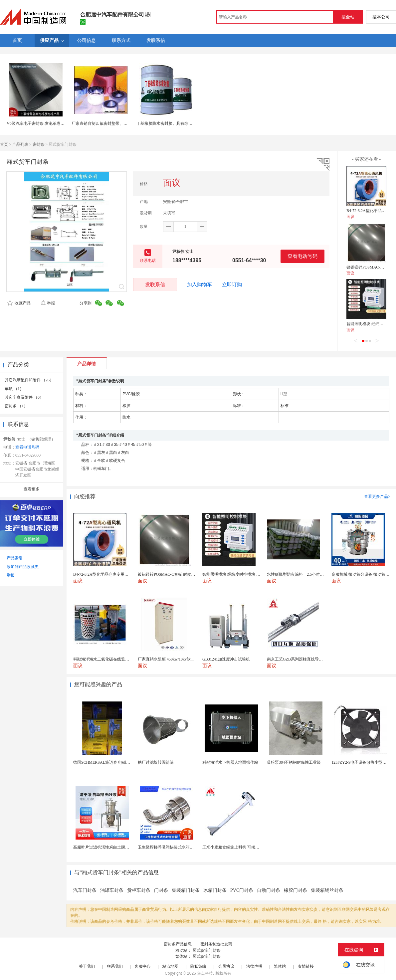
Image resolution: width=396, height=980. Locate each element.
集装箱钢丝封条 (327, 890)
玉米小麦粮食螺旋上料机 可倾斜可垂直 (237, 847)
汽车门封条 (85, 890)
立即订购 (232, 285)
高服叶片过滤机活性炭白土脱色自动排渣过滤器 (115, 847)
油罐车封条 (112, 890)
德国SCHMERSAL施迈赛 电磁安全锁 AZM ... (113, 762)
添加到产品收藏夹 (23, 567)
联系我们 (115, 966)
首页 (4, 144)
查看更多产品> (377, 496)
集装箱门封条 (186, 890)
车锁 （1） (14, 389)
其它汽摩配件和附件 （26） (29, 380)
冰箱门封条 (215, 890)
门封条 (161, 890)
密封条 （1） (16, 406)
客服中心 (142, 966)
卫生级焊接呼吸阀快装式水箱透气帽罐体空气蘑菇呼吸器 (188, 847)
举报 (48, 303)
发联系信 (155, 284)
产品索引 (15, 558)
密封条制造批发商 (216, 944)
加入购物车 (199, 285)
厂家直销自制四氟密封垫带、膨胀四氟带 (110, 123)
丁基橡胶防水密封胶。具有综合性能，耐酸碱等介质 (182, 123)
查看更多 (32, 489)
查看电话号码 (302, 256)
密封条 (39, 144)
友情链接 (306, 966)
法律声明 (254, 966)
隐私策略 (198, 966)
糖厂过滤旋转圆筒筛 (156, 762)
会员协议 (226, 966)
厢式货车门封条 (207, 950)
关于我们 (87, 966)
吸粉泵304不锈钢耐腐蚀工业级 (294, 762)
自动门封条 (269, 890)
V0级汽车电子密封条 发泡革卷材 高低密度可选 (48, 123)
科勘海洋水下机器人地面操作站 (230, 762)
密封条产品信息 (178, 944)
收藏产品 (19, 303)
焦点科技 (205, 973)
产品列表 (20, 144)
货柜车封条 (139, 890)
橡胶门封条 (296, 890)
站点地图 (170, 966)
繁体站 (280, 966)
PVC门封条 (242, 890)
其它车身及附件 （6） (24, 397)
